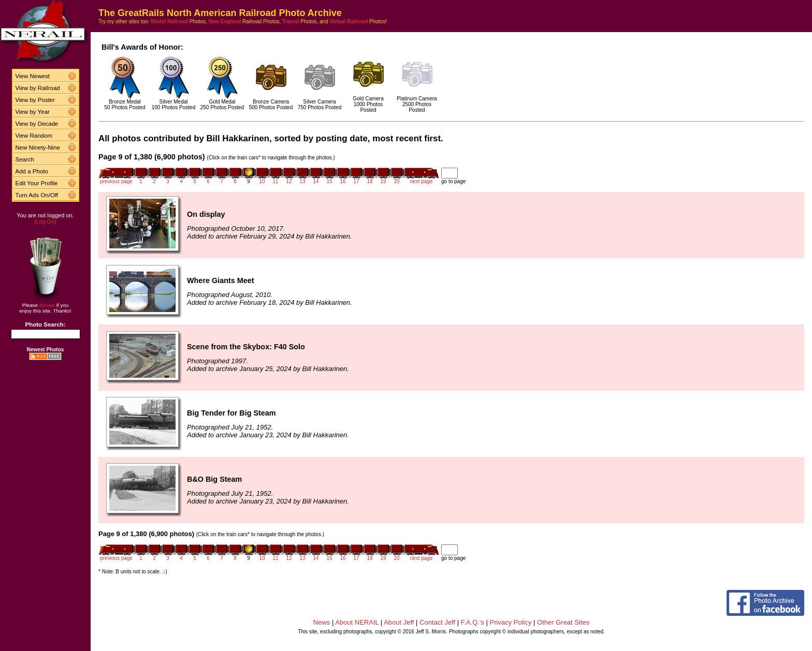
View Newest (33, 76)
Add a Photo (32, 171)
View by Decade (37, 124)
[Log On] (45, 221)
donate (47, 305)
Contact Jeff (437, 622)
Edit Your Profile (37, 183)
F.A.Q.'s (473, 622)
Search (25, 159)
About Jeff (399, 622)
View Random (34, 136)
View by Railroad (38, 88)
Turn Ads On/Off (37, 195)
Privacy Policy (511, 622)
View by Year (33, 112)
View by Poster (35, 100)
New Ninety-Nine (38, 147)
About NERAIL (357, 622)
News (322, 622)
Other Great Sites (563, 622)
